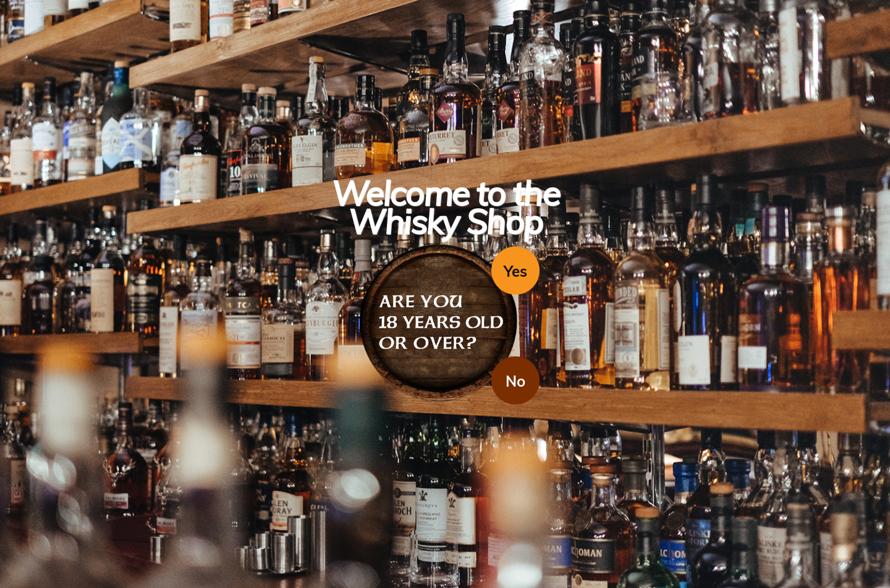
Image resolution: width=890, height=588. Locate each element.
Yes (515, 271)
